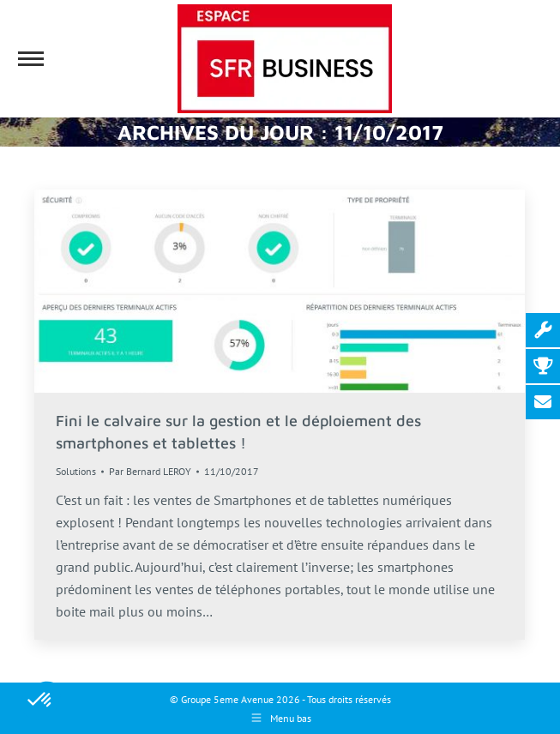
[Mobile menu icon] (31, 59)
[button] (40, 701)
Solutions (76, 471)
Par (150, 471)
